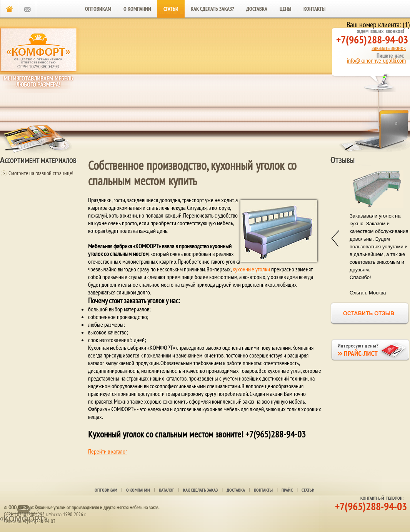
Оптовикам (98, 9)
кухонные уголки (251, 269)
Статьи (171, 9)
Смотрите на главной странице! (41, 173)
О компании (137, 9)
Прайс (287, 490)
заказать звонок (389, 48)
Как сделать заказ (200, 490)
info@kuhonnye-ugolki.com (376, 60)
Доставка (257, 9)
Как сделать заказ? (212, 9)
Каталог (167, 490)
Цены (285, 9)
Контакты (314, 9)
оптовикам (106, 490)
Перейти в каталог (108, 451)
